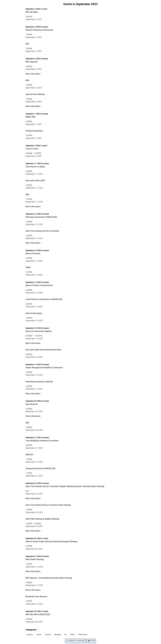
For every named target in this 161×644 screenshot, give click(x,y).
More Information (33, 74)
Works (72, 635)
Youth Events (83, 635)
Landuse (48, 635)
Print (91, 641)
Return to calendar (76, 641)
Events (39, 635)
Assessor (30, 635)
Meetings (57, 635)
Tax (65, 635)
